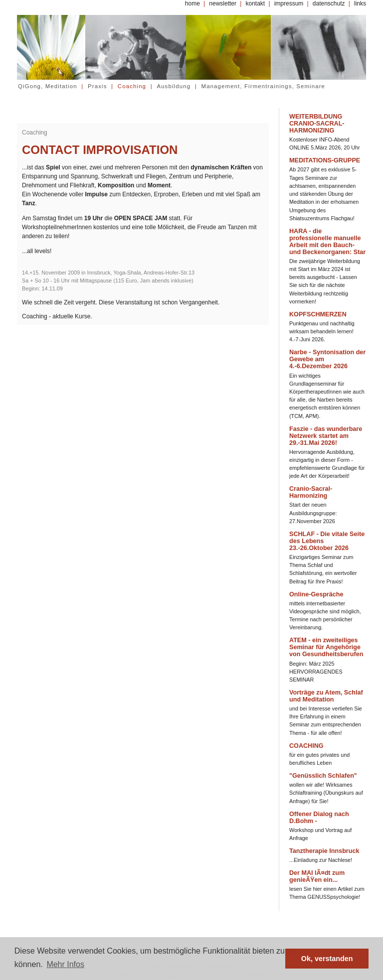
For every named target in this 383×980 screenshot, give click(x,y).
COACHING (306, 746)
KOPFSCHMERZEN (318, 314)
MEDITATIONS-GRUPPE (325, 160)
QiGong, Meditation (48, 86)
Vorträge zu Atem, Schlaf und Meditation (326, 696)
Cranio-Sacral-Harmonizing (311, 492)
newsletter (223, 3)
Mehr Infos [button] (65, 964)
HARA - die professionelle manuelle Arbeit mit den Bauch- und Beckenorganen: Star (327, 242)
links (360, 3)
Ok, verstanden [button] (327, 959)
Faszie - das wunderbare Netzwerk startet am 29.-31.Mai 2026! (326, 436)
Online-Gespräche (316, 594)
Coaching (132, 86)
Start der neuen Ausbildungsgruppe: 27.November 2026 (313, 513)
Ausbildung (174, 86)
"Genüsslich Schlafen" (323, 776)
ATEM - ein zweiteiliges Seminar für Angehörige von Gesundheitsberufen (326, 647)
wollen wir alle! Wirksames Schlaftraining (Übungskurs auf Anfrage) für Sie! (326, 793)
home (192, 3)
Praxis (97, 86)
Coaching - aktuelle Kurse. (57, 316)
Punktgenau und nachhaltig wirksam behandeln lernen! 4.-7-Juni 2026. (322, 331)
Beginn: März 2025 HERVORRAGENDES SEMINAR (316, 672)
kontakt (255, 3)
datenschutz (329, 3)
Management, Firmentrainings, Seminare (264, 86)
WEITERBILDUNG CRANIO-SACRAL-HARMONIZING (317, 124)
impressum (289, 3)
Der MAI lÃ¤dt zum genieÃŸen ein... (317, 876)
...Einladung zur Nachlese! (321, 860)
